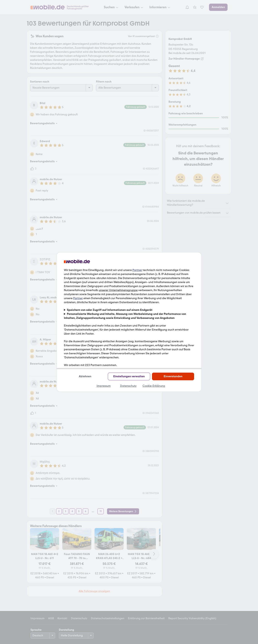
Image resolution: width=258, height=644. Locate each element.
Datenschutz (128, 386)
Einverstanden (173, 376)
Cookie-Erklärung (154, 386)
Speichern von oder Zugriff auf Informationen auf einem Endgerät (110, 310)
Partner (137, 270)
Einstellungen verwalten (129, 376)
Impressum (104, 386)
